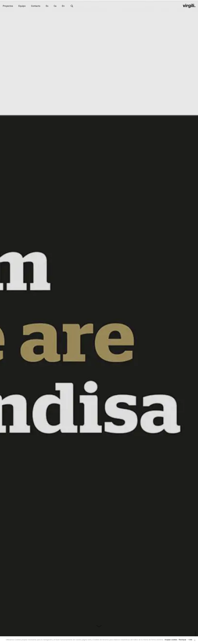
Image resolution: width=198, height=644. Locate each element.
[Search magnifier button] (72, 6)
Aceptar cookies (171, 640)
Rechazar (182, 640)
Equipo (22, 6)
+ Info (190, 640)
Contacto (36, 6)
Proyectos (8, 6)
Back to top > (196, 636)
